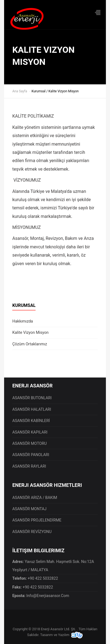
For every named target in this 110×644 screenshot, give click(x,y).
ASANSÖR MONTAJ (29, 509)
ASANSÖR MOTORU (30, 443)
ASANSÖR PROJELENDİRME (37, 520)
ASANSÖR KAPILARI (30, 432)
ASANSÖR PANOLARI (31, 455)
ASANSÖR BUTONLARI (32, 398)
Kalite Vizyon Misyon (30, 333)
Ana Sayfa (20, 91)
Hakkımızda (23, 321)
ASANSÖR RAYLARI (29, 466)
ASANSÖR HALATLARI (32, 409)
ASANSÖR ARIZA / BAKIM (35, 498)
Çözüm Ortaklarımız (30, 344)
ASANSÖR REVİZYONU (32, 532)
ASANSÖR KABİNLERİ (31, 421)
